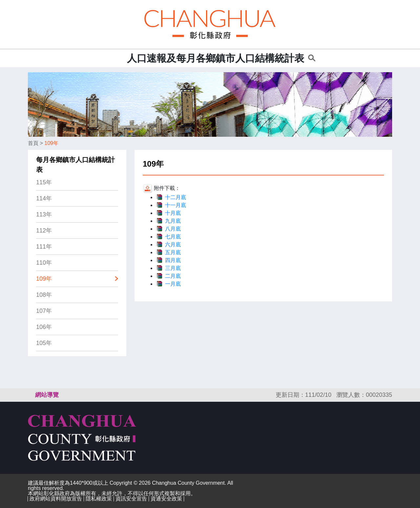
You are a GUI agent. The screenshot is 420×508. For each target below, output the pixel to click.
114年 (44, 198)
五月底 (173, 252)
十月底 (173, 213)
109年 (51, 143)
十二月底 (176, 197)
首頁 (33, 143)
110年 (44, 263)
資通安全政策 (166, 499)
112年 (44, 231)
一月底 (173, 284)
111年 (44, 247)
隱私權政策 (99, 499)
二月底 (173, 276)
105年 (44, 343)
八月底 (173, 229)
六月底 (173, 244)
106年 (44, 327)
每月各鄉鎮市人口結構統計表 (75, 165)
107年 (44, 311)
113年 (44, 214)
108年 (44, 295)
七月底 (173, 237)
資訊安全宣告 (131, 499)
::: (120, 58)
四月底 (173, 260)
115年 (44, 182)
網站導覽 (47, 395)
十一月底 (176, 205)
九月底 (173, 221)
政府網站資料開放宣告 (56, 499)
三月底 (173, 268)
